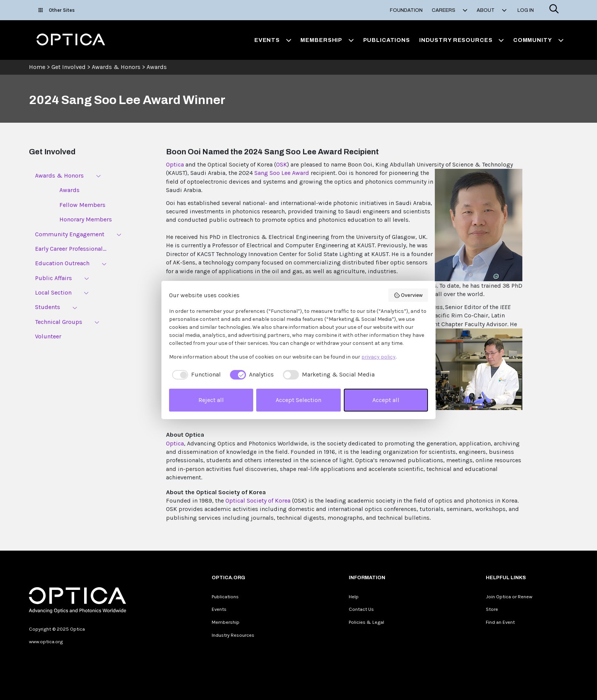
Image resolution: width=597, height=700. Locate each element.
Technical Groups (59, 322)
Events (219, 609)
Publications (387, 40)
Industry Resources (233, 635)
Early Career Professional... (71, 249)
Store (492, 609)
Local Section (53, 292)
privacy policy (378, 357)
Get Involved (69, 67)
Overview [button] (408, 295)
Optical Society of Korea (258, 501)
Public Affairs (53, 278)
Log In (526, 10)
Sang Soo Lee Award (282, 173)
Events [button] (273, 40)
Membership (226, 622)
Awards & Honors (116, 67)
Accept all (386, 400)
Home (37, 67)
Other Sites (57, 10)
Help (354, 597)
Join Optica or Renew (509, 597)
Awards (157, 67)
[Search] (554, 10)
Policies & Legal (366, 622)
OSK (282, 164)
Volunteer (48, 336)
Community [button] (538, 40)
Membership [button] (327, 40)
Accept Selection (298, 400)
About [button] (492, 10)
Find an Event (500, 622)
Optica (175, 164)
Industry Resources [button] (462, 40)
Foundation (406, 10)
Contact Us (361, 609)
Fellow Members (82, 205)
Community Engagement (70, 234)
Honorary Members (86, 219)
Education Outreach (62, 263)
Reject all (211, 400)
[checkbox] (195, 375)
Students (48, 307)
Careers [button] (450, 10)
